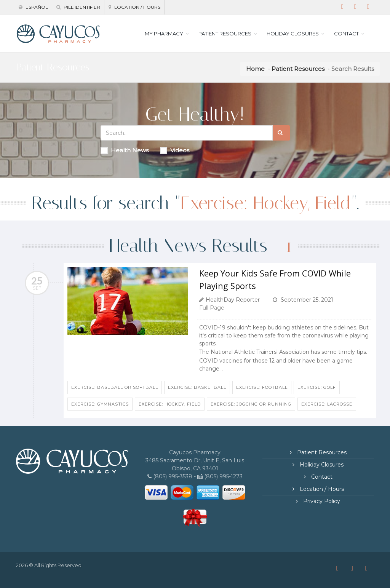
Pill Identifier (78, 7)
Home (255, 69)
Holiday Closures (321, 465)
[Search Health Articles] (187, 133)
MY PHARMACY (164, 34)
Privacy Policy (321, 501)
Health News (125, 150)
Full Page (212, 308)
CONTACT (346, 34)
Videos (175, 150)
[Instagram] (355, 7)
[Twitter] (368, 7)
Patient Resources (298, 69)
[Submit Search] (281, 133)
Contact (321, 477)
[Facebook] (342, 7)
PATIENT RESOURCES (225, 34)
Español (33, 7)
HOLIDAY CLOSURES (293, 34)
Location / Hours (134, 7)
